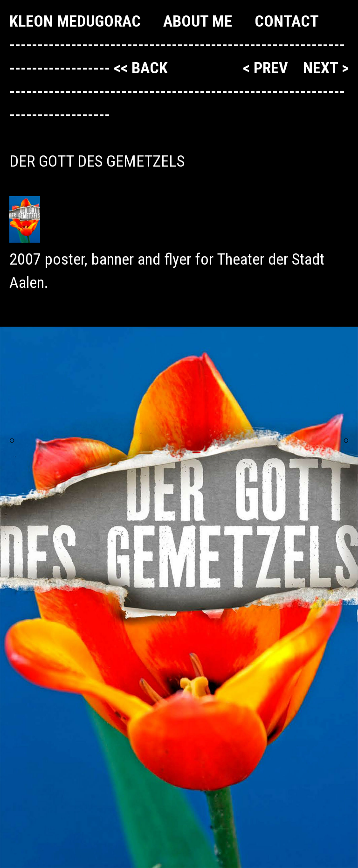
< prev (267, 68)
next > (326, 68)
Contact (287, 21)
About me (198, 21)
